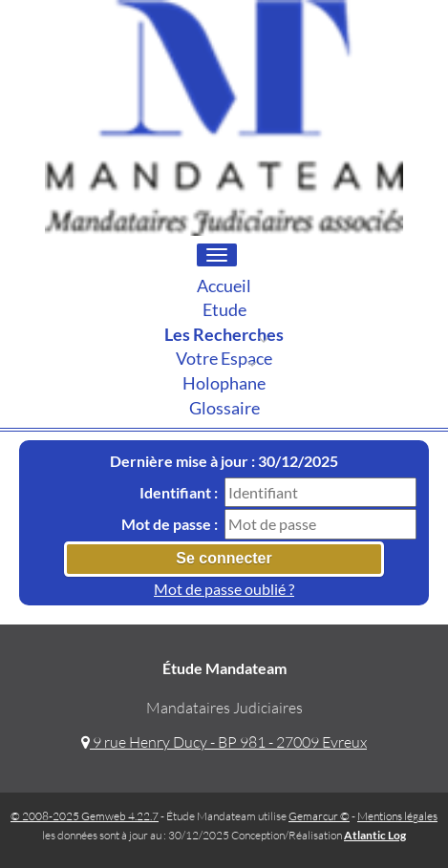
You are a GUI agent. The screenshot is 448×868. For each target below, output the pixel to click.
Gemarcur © (319, 816)
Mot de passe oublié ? (224, 589)
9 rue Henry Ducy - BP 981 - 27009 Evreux (224, 742)
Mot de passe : (170, 524)
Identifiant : (179, 492)
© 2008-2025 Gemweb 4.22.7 (85, 816)
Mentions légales (397, 816)
